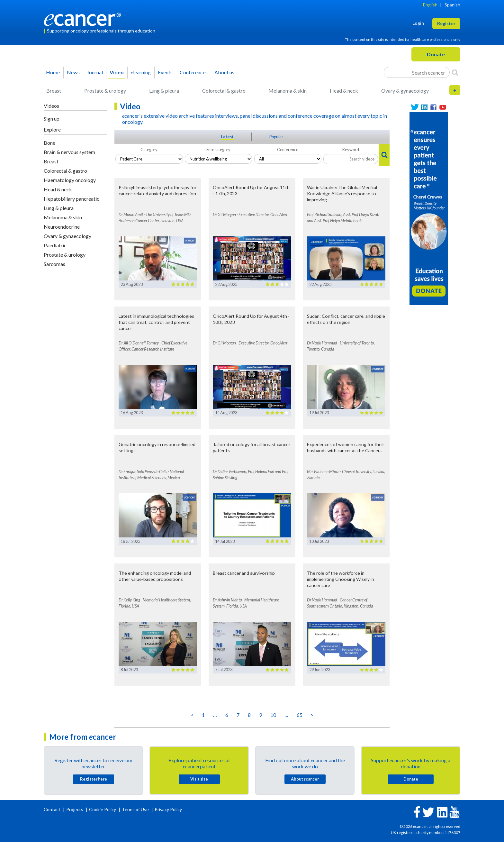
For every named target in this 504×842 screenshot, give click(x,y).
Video (117, 72)
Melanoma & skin (288, 91)
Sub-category (218, 150)
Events (165, 72)
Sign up (52, 119)
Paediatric (55, 245)
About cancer (305, 779)
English (430, 5)
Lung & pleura (164, 91)
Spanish (452, 5)
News (73, 72)
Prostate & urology (105, 91)
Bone (50, 143)
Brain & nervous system (69, 152)
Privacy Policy (168, 809)
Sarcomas (54, 264)
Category (149, 150)
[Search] (455, 72)
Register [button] (446, 23)
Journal (95, 72)
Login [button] (418, 23)
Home (53, 72)
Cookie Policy (103, 809)
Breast (54, 91)
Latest (227, 137)
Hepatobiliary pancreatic (72, 199)
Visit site (199, 779)
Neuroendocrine (62, 227)
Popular (276, 137)
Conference (288, 150)
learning (141, 72)
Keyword (351, 150)
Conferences (194, 72)
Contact (53, 809)
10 (273, 715)
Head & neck (344, 91)
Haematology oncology (70, 180)
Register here (94, 779)
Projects (75, 809)
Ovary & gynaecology (405, 91)
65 (300, 715)
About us (224, 72)
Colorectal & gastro (224, 91)
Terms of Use (135, 809)
